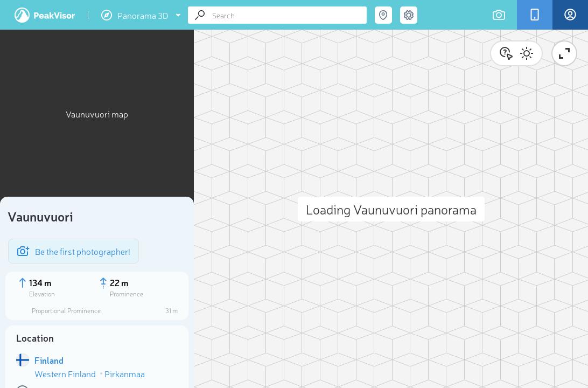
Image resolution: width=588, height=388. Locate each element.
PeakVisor (45, 15)
